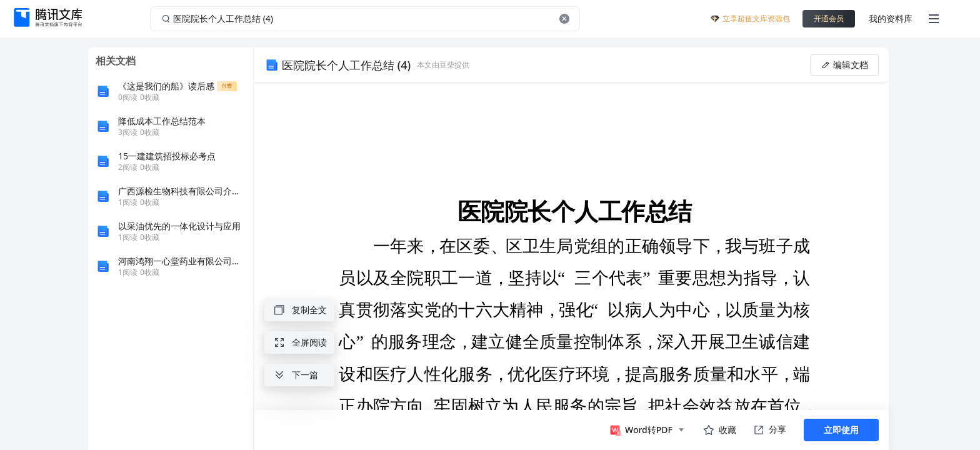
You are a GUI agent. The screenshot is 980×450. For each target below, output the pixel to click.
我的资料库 (891, 18)
